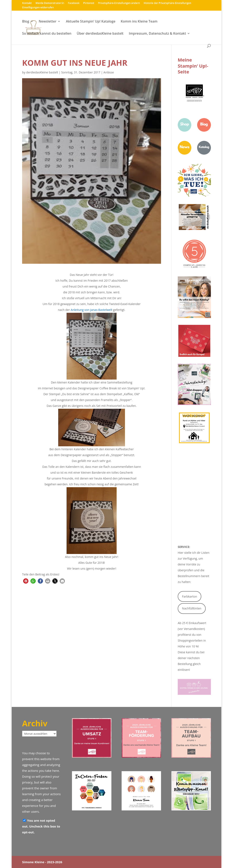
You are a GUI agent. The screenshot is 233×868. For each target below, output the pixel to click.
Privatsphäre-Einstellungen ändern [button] (119, 3)
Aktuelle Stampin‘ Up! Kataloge (91, 22)
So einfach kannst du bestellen (47, 34)
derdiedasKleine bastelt (42, 72)
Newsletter (47, 22)
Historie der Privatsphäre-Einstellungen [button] (168, 3)
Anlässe (109, 72)
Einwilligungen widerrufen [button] (38, 8)
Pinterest (89, 3)
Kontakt (27, 3)
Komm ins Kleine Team (139, 22)
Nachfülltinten (192, 608)
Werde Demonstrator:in (50, 3)
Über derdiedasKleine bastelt (100, 34)
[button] (26, 581)
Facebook (74, 3)
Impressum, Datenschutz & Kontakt (157, 34)
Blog (26, 22)
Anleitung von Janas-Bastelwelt (92, 310)
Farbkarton (190, 596)
